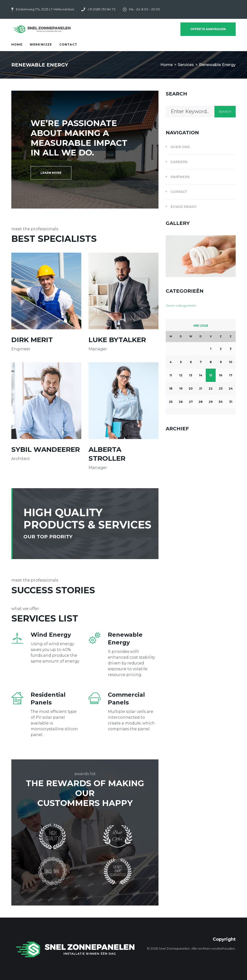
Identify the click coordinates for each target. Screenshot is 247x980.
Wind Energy (51, 635)
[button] (51, 173)
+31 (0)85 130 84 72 (102, 9)
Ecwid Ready (184, 207)
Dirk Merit (32, 340)
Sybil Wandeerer (46, 449)
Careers (179, 162)
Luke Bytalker (117, 340)
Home (167, 65)
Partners (180, 177)
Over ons (180, 147)
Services (186, 65)
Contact (179, 192)
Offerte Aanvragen (208, 29)
